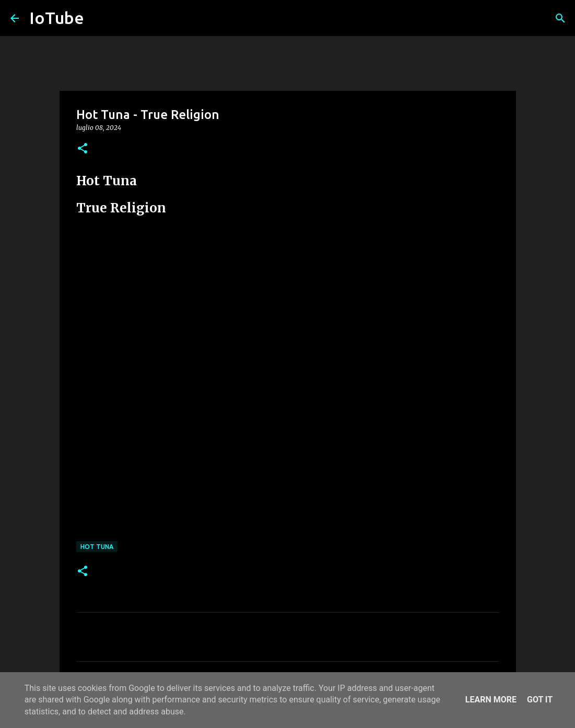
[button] (83, 149)
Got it (540, 700)
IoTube (57, 18)
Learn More (491, 700)
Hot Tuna (97, 547)
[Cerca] (560, 18)
